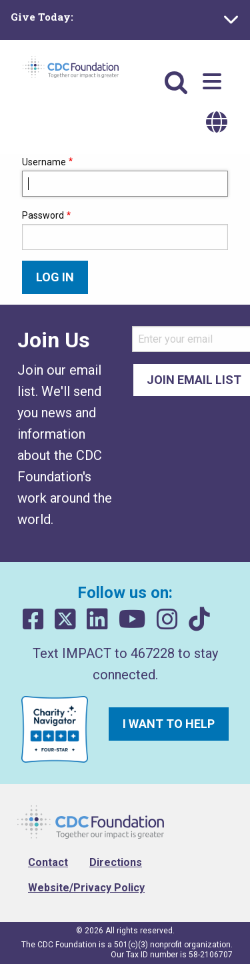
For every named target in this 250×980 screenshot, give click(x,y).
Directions (116, 862)
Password (43, 215)
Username (44, 162)
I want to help (169, 724)
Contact (48, 862)
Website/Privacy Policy (86, 888)
